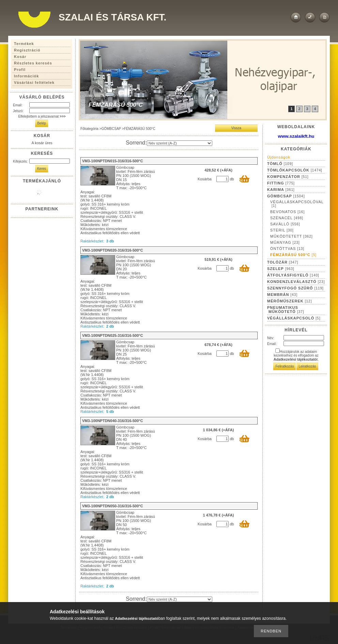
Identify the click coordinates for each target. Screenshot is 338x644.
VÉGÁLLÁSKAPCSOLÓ (294, 318)
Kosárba (205, 179)
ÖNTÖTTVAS (287, 249)
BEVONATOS (287, 212)
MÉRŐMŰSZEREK (289, 301)
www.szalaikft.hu (296, 136)
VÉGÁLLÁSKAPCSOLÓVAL (297, 204)
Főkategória (89, 129)
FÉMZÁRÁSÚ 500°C (293, 255)
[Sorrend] (180, 143)
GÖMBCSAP (111, 129)
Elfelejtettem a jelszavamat (42, 116)
